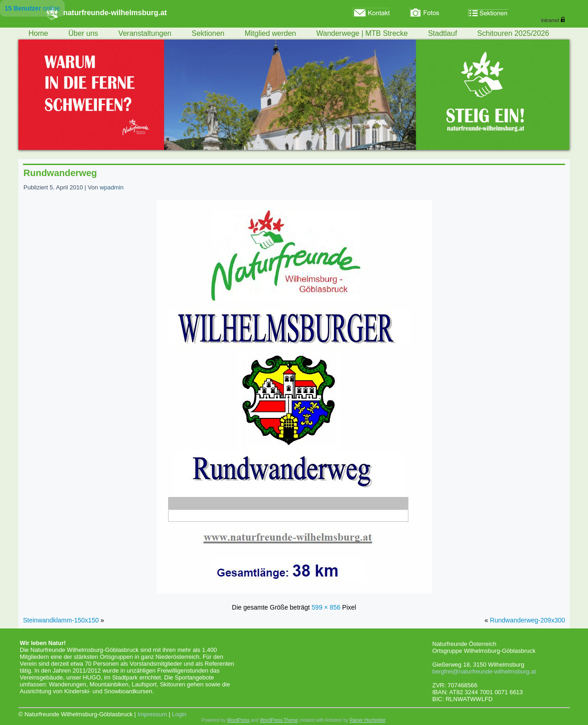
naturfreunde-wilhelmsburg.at (115, 13)
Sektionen (208, 33)
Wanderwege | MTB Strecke (362, 33)
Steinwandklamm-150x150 (61, 620)
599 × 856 (326, 607)
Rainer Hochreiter (367, 720)
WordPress (238, 720)
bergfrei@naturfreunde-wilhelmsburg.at (484, 671)
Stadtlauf (443, 33)
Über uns (83, 33)
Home (38, 33)
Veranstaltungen (145, 33)
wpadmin (112, 187)
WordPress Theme (279, 720)
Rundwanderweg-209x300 (528, 620)
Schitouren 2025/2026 (513, 33)
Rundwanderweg (60, 173)
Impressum (152, 714)
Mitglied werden (270, 33)
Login (179, 714)
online (32, 8)
